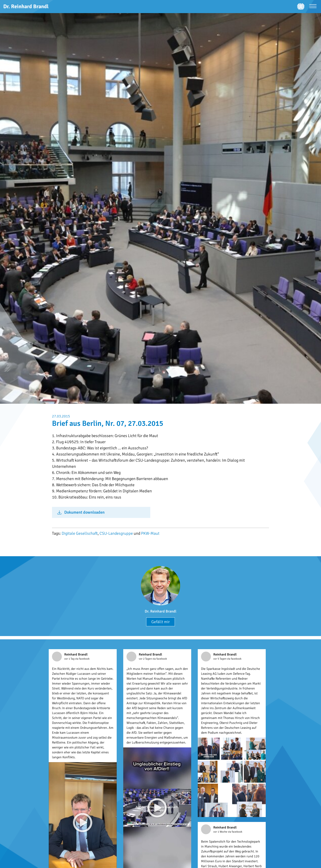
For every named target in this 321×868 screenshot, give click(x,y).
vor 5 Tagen (220, 659)
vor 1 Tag (70, 659)
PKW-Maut (150, 533)
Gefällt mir (160, 622)
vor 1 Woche (221, 832)
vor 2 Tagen (146, 659)
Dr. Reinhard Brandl (160, 611)
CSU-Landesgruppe (116, 533)
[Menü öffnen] (313, 7)
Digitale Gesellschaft (80, 533)
